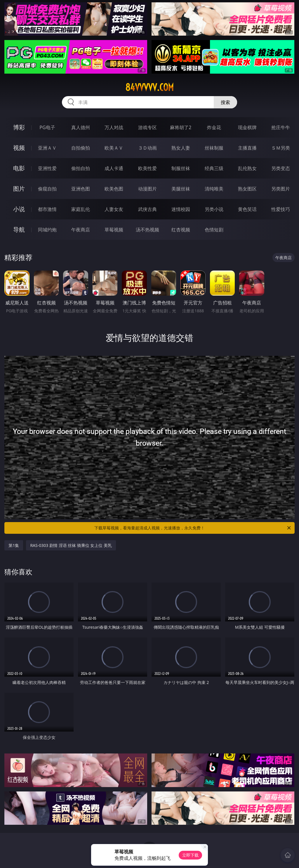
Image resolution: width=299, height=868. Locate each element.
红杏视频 (181, 230)
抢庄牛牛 (281, 127)
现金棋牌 (247, 127)
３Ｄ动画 (147, 148)
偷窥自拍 (47, 189)
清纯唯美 (214, 189)
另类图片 (281, 189)
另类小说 (214, 209)
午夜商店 (81, 230)
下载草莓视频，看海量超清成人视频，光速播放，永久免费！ (193, 528)
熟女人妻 (181, 148)
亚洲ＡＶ (47, 148)
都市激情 (47, 209)
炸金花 (214, 127)
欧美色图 (114, 189)
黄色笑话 (247, 209)
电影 (19, 168)
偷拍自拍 (81, 168)
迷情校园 (181, 209)
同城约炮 (47, 230)
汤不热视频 (147, 230)
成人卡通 (114, 168)
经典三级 (214, 168)
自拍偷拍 (81, 148)
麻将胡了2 (181, 127)
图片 (19, 189)
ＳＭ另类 (281, 148)
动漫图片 (147, 189)
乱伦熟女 (247, 168)
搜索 (225, 102)
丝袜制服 (214, 148)
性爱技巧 (281, 209)
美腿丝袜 (181, 189)
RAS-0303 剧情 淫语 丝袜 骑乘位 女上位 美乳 (71, 545)
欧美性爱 (147, 168)
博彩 (19, 127)
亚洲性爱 (47, 168)
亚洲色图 (81, 189)
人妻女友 (114, 209)
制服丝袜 (181, 168)
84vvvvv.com (149, 87)
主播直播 (247, 148)
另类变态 (281, 168)
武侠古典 (147, 209)
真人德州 (81, 127)
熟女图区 (247, 189)
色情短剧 (214, 230)
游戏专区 (147, 127)
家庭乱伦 (81, 209)
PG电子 (47, 127)
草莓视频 (114, 230)
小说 (19, 209)
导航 (19, 229)
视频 (19, 148)
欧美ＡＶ (114, 148)
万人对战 (114, 127)
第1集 (14, 545)
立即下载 (190, 855)
